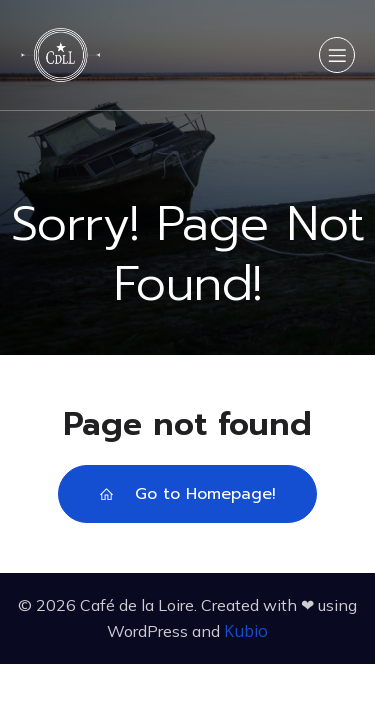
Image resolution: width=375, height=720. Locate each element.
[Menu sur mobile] (337, 55)
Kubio (246, 631)
